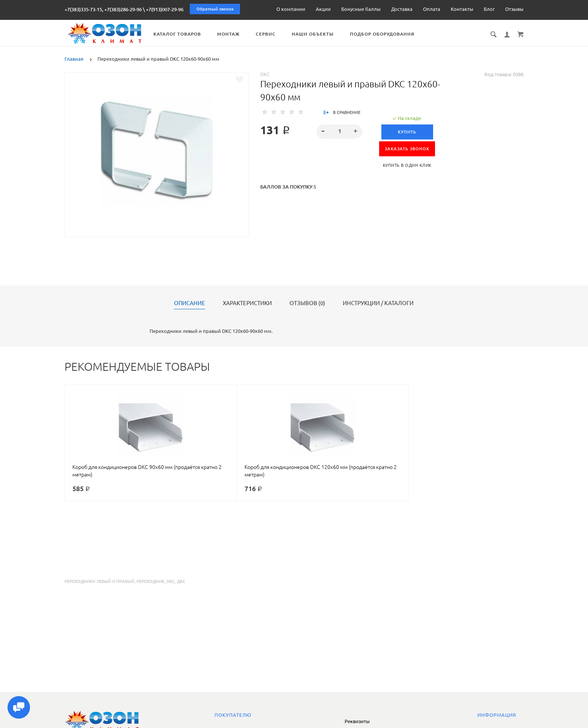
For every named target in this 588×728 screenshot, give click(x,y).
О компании (291, 9)
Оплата (432, 9)
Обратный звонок (215, 9)
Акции (323, 9)
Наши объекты (321, 34)
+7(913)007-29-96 (165, 9)
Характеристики (247, 303)
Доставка (402, 9)
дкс (181, 581)
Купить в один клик (407, 165)
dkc (171, 581)
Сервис (274, 34)
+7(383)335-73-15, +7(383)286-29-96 (103, 9)
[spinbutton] (340, 132)
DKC (265, 74)
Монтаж (237, 34)
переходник (150, 581)
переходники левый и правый (99, 581)
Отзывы (514, 9)
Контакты (462, 9)
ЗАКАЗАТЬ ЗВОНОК (407, 149)
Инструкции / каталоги (378, 303)
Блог (489, 9)
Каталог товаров (186, 34)
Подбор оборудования (391, 34)
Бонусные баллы (361, 9)
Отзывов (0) (307, 303)
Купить (407, 132)
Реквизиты (357, 721)
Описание (190, 303)
